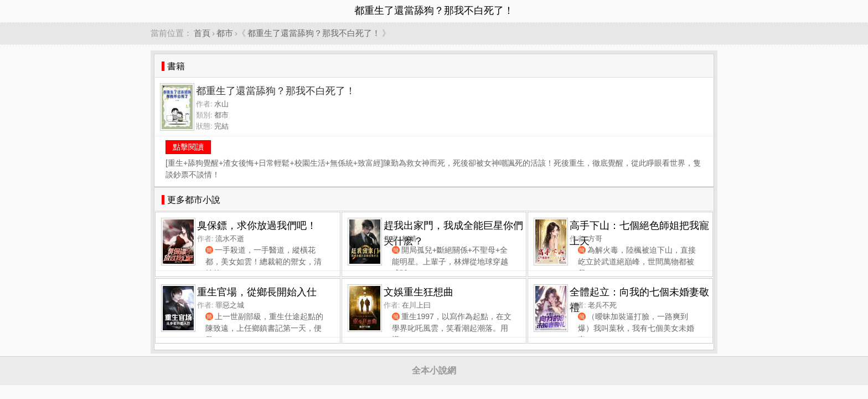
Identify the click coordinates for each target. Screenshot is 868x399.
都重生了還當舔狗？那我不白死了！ (314, 33)
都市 (225, 33)
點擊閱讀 (188, 147)
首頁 (202, 33)
